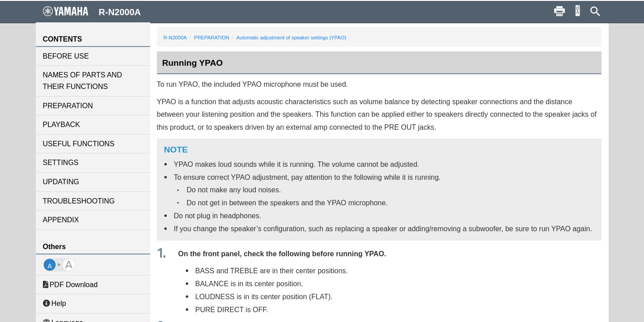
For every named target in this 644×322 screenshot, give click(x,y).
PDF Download (70, 285)
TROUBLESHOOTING (79, 201)
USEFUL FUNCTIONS (79, 144)
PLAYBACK (61, 125)
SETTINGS (61, 163)
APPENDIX (61, 220)
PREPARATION (68, 106)
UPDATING (61, 182)
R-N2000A (175, 38)
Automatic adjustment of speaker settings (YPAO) (291, 38)
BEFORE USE (66, 56)
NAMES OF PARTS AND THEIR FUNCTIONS (83, 81)
